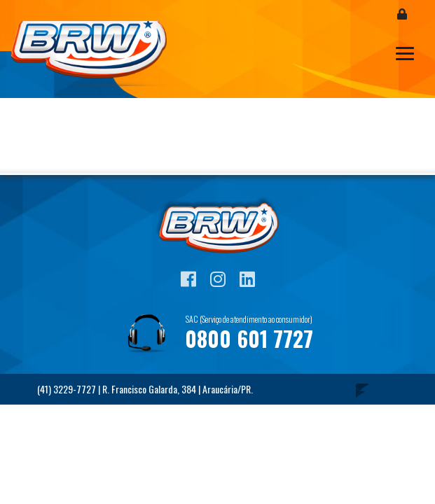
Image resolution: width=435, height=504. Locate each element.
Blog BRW (98, 54)
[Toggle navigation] (405, 54)
